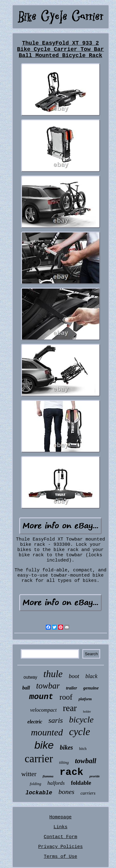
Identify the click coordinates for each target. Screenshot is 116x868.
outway (30, 677)
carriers (88, 793)
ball (26, 688)
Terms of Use (60, 857)
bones (66, 792)
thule (53, 674)
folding (35, 784)
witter (29, 774)
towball (86, 761)
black (91, 676)
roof (66, 697)
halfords (56, 783)
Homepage (60, 817)
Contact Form (60, 837)
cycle (79, 732)
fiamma (48, 776)
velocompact (43, 710)
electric (35, 722)
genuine (91, 688)
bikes (67, 747)
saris (56, 720)
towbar (48, 686)
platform (85, 699)
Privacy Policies (60, 847)
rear (70, 708)
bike (44, 745)
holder (87, 712)
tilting (64, 762)
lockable (39, 793)
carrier (39, 759)
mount (41, 697)
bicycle (81, 720)
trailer (71, 688)
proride (95, 776)
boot (74, 676)
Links (60, 827)
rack (72, 772)
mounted (47, 732)
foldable (81, 783)
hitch (83, 749)
